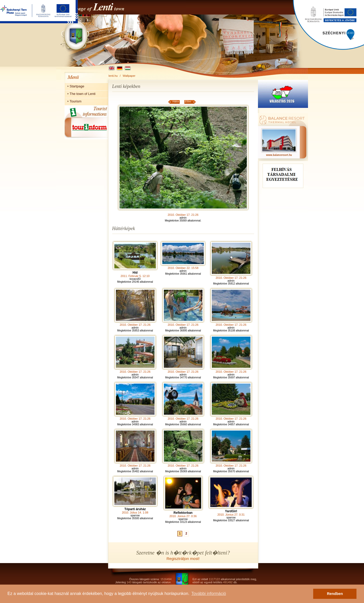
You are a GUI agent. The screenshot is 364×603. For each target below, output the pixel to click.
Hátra (176, 102)
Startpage (77, 86)
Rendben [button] (335, 594)
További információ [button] (209, 594)
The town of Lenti (83, 94)
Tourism (76, 101)
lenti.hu (113, 76)
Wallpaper (129, 76)
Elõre (188, 102)
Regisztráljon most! (183, 559)
